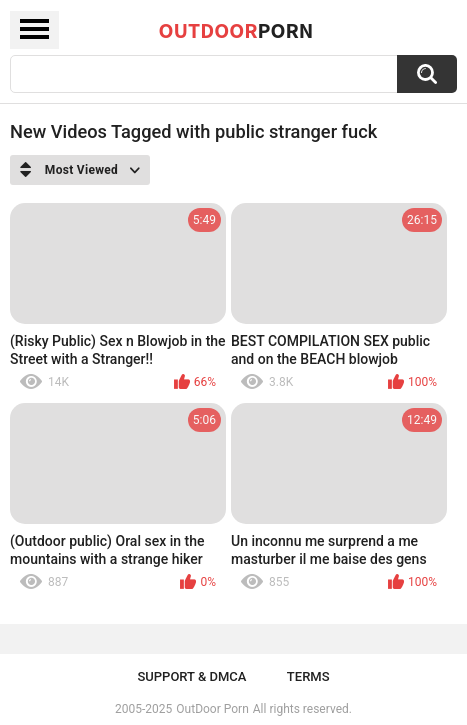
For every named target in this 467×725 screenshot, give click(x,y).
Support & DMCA (191, 676)
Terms (308, 676)
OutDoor (236, 30)
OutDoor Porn (212, 709)
